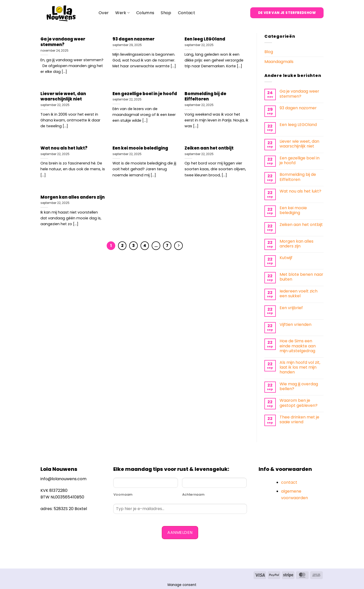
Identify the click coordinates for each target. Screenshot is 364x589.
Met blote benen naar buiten (301, 277)
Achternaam (194, 495)
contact (289, 482)
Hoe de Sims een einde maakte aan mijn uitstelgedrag (298, 346)
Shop (166, 13)
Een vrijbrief (291, 308)
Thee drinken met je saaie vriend (299, 419)
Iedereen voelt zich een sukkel (299, 293)
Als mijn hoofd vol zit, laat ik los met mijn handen (300, 367)
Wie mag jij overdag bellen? (299, 386)
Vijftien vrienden (295, 324)
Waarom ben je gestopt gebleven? (299, 403)
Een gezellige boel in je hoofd (145, 94)
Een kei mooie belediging (140, 148)
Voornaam (123, 495)
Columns (145, 13)
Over (104, 13)
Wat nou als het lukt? (64, 148)
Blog (269, 52)
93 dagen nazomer (133, 39)
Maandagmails (279, 62)
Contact (187, 13)
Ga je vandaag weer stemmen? (63, 42)
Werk (122, 13)
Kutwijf (286, 258)
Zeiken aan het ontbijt (209, 148)
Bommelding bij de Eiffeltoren (205, 97)
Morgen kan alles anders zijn (73, 197)
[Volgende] (178, 246)
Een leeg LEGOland (205, 39)
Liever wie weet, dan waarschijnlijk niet (63, 97)
